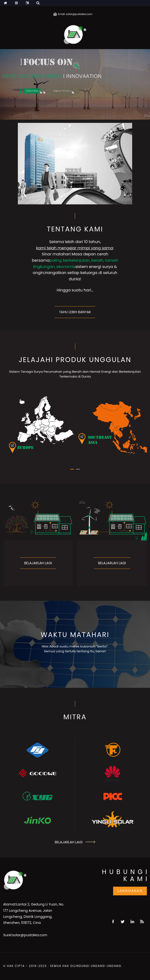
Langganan (130, 891)
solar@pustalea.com (30, 935)
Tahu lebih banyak (75, 312)
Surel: (8, 935)
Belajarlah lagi (38, 563)
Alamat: (10, 904)
